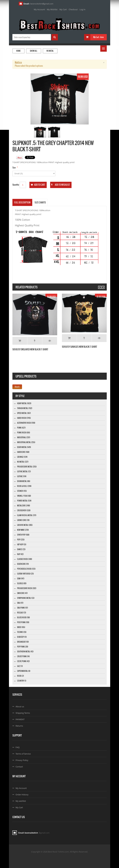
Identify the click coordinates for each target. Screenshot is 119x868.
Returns (19, 726)
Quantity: (16, 185)
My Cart (63, 9)
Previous (98, 286)
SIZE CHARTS (40, 202)
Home (18, 51)
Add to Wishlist (35, 341)
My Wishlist (52, 9)
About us (20, 706)
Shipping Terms (23, 713)
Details (50, 341)
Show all (34, 51)
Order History (22, 795)
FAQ (18, 747)
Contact (19, 767)
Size (14, 168)
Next (102, 286)
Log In (82, 9)
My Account (39, 9)
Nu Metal (50, 51)
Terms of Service (23, 754)
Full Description (22, 202)
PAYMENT (20, 719)
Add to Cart (20, 341)
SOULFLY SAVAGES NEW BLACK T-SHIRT (80, 347)
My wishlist (21, 801)
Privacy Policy (22, 760)
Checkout (73, 9)
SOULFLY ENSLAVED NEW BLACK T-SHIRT (30, 349)
